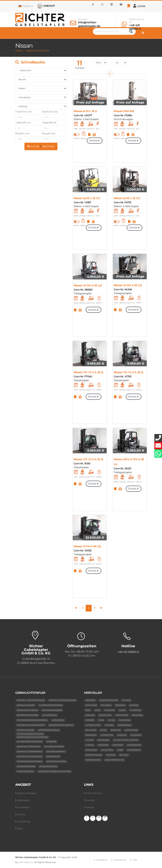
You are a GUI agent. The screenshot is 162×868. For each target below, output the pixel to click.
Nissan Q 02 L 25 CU (87, 198)
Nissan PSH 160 (124, 111)
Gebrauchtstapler (37, 51)
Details (95, 140)
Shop (20, 829)
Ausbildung (24, 822)
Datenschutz (120, 860)
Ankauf (90, 807)
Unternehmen (95, 793)
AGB (136, 860)
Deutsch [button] (26, 6)
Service (21, 815)
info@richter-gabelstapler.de (89, 24)
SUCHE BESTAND (41, 146)
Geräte (80, 68)
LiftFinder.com (27, 862)
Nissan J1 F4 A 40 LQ (87, 546)
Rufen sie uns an (137, 21)
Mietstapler (24, 800)
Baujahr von (23, 133)
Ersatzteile (23, 807)
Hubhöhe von (24, 112)
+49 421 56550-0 (135, 27)
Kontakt (83, 19)
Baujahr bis (49, 133)
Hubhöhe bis (50, 112)
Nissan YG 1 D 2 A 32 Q (88, 372)
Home (19, 51)
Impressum (101, 860)
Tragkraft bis (49, 123)
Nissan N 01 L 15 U (85, 111)
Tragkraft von (23, 123)
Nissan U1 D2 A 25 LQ (88, 285)
